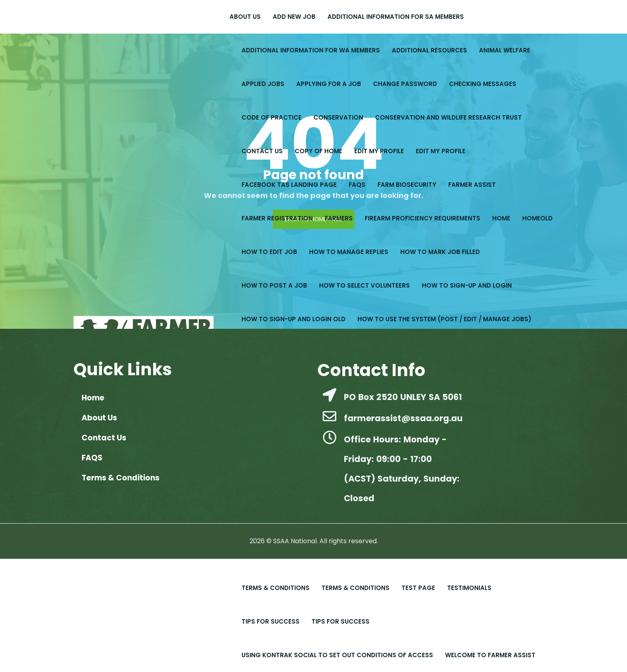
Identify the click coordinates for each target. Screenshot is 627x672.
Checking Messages (483, 84)
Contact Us (262, 151)
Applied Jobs (263, 84)
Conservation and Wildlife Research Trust (448, 117)
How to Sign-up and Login (467, 285)
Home (501, 218)
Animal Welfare (505, 50)
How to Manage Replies (349, 252)
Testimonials (469, 588)
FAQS (357, 185)
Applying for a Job (329, 84)
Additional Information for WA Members (311, 50)
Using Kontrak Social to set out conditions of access (337, 655)
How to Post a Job (274, 285)
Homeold (537, 218)
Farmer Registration (277, 218)
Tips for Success (271, 621)
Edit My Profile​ (379, 151)
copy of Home (318, 151)
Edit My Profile (441, 151)
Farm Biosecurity (407, 185)
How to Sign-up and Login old (294, 319)
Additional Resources (429, 50)
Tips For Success (340, 621)
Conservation (338, 117)
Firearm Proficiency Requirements (422, 218)
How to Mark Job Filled (440, 252)
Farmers (339, 218)
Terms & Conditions (276, 588)
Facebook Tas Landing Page (289, 185)
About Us (245, 17)
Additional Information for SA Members (396, 17)
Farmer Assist (472, 185)
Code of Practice (272, 117)
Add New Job (294, 17)
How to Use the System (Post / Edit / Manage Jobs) (444, 319)
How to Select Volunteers (364, 285)
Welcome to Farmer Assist (490, 655)
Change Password (405, 84)
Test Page (418, 588)
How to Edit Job (269, 252)
